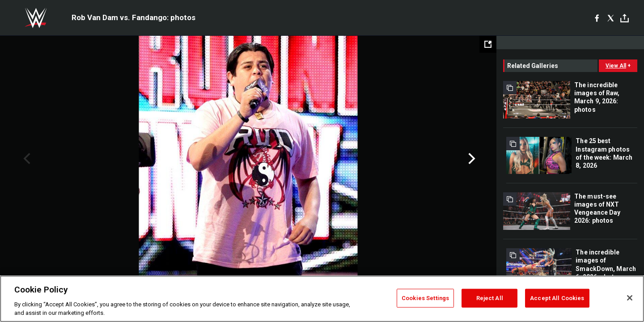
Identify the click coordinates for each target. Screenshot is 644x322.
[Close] (630, 298)
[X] (611, 18)
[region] (322, 299)
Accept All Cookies (557, 298)
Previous (26, 159)
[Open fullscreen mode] (488, 44)
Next (471, 159)
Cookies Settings (425, 298)
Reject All (490, 298)
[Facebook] (597, 18)
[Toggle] (625, 18)
